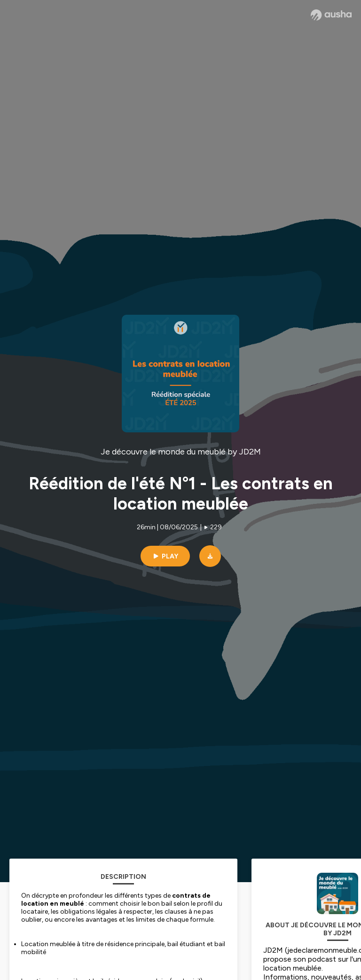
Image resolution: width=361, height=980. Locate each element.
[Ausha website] (331, 15)
